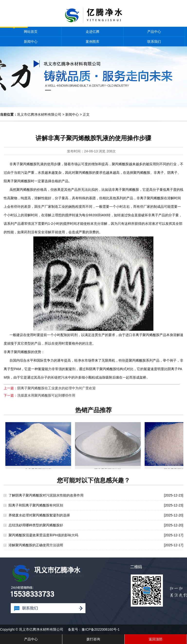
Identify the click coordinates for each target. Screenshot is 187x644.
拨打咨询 (93, 639)
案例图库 (93, 42)
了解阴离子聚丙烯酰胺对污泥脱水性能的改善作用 (46, 495)
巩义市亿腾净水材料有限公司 (39, 114)
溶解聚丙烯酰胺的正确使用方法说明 (36, 545)
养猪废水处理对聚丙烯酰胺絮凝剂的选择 (39, 515)
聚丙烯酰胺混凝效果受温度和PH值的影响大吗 (43, 535)
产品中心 (154, 32)
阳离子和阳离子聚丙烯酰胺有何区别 (36, 505)
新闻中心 (31, 42)
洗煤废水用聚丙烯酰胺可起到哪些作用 (46, 395)
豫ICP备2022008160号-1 (101, 629)
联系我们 (154, 42)
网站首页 (31, 32)
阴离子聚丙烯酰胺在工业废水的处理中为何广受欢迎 (56, 388)
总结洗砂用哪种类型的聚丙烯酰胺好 (36, 525)
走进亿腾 (93, 32)
